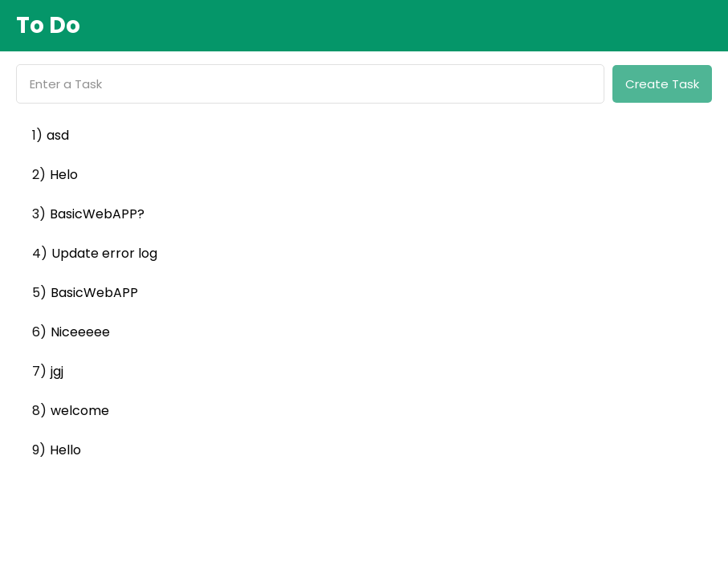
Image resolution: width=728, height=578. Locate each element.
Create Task (662, 84)
